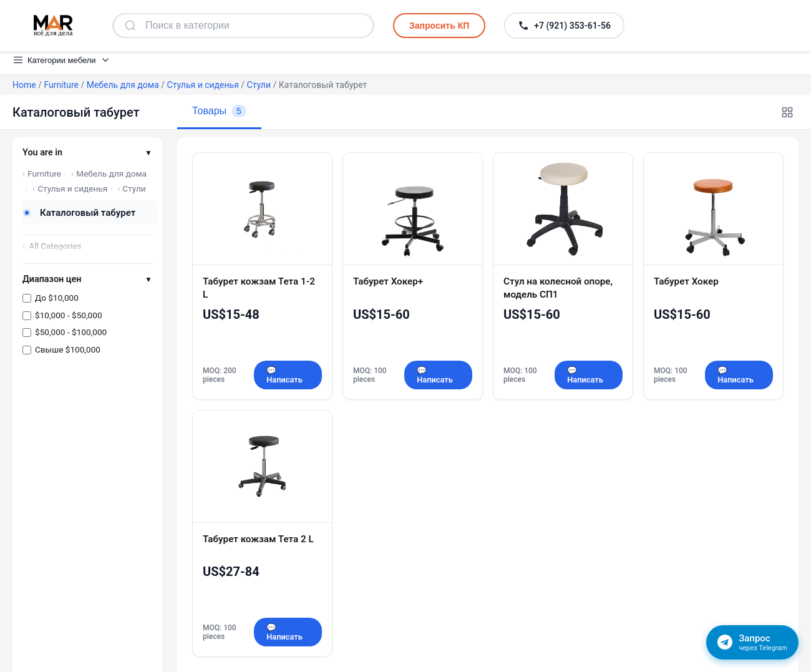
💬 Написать (284, 375)
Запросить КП (439, 26)
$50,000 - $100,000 (71, 332)
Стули (259, 85)
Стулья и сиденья (203, 85)
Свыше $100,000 (68, 349)
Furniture (61, 85)
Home (24, 85)
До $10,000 (57, 298)
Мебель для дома (123, 85)
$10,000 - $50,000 (69, 315)
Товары (219, 111)
